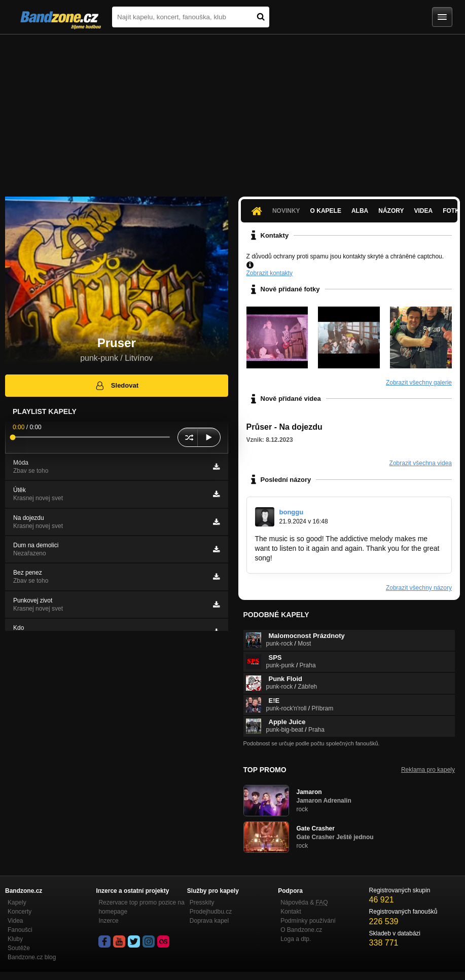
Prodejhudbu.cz (211, 912)
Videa (424, 211)
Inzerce (108, 921)
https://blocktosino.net (309, 558)
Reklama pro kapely (428, 770)
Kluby (15, 939)
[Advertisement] (232, 110)
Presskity (202, 902)
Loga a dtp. (296, 939)
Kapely (17, 902)
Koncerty (20, 912)
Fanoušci (20, 930)
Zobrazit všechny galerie (419, 383)
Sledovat (116, 386)
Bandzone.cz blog (32, 957)
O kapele (326, 211)
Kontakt (291, 912)
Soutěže (19, 948)
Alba (360, 211)
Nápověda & (304, 902)
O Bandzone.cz (301, 930)
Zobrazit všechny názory (419, 588)
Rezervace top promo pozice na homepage (141, 907)
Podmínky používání (308, 921)
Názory (391, 211)
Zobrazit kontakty (270, 273)
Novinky (286, 211)
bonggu (292, 512)
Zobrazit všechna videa (421, 463)
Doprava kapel (209, 921)
